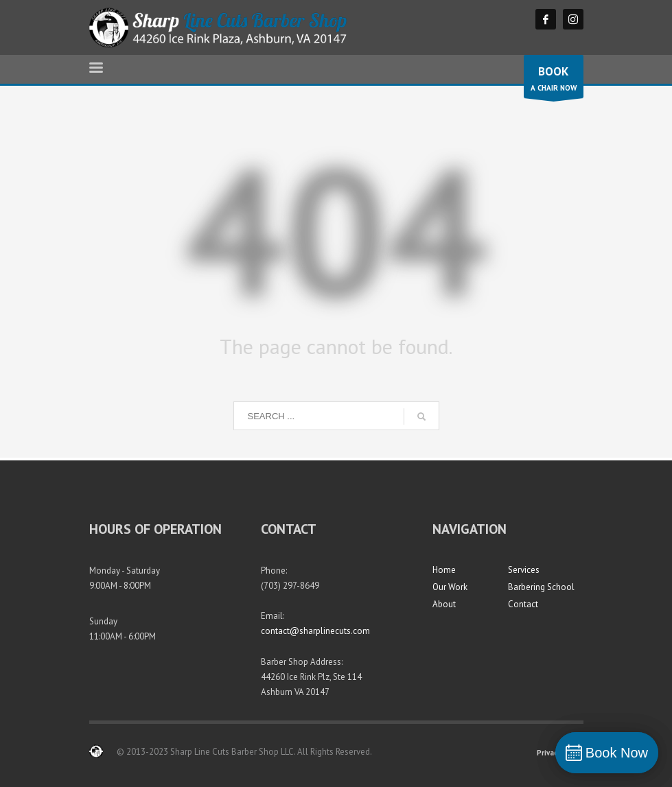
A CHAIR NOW (554, 80)
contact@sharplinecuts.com (315, 631)
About (444, 604)
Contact (523, 604)
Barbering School (541, 587)
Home (444, 570)
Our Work (450, 587)
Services (524, 570)
